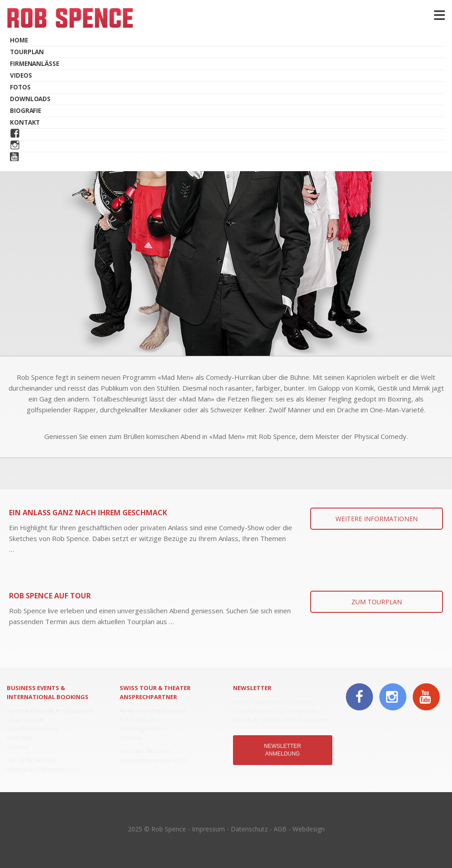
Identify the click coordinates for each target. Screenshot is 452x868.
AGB (280, 829)
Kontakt (25, 122)
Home (19, 40)
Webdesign (309, 829)
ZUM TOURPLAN (377, 602)
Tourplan (27, 52)
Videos (21, 75)
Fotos (20, 87)
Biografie (26, 111)
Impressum (208, 829)
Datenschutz (249, 829)
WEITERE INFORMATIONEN (377, 519)
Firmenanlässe (35, 64)
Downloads (30, 99)
